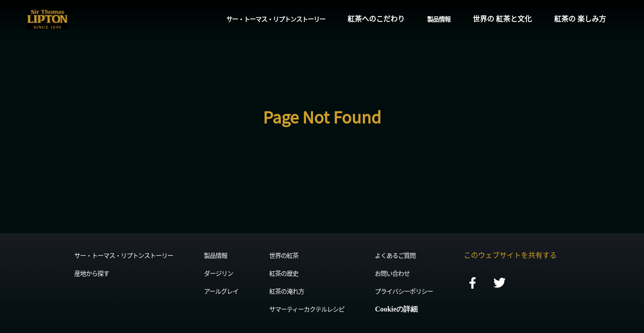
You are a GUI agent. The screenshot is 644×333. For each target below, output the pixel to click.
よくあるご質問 (395, 255)
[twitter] (500, 284)
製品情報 (439, 19)
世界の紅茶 (284, 255)
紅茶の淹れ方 (287, 291)
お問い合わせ (392, 273)
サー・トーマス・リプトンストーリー (276, 19)
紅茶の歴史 (284, 273)
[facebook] (473, 284)
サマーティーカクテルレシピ (307, 309)
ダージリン (218, 273)
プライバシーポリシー (404, 291)
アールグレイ (221, 291)
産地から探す (92, 273)
